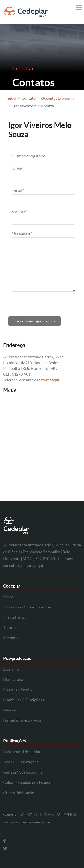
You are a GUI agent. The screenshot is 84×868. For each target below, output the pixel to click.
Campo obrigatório (28, 156)
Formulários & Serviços (22, 720)
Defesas (10, 710)
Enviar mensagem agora (35, 321)
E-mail (18, 190)
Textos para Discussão (22, 752)
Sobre (8, 597)
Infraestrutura (15, 617)
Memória (11, 638)
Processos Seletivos (20, 690)
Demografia (13, 679)
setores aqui (49, 380)
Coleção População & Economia (29, 782)
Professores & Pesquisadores (27, 607)
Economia (11, 669)
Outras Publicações (19, 793)
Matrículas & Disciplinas (24, 700)
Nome (18, 169)
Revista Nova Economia (23, 772)
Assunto (20, 212)
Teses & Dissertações (21, 762)
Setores (10, 628)
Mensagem (22, 233)
